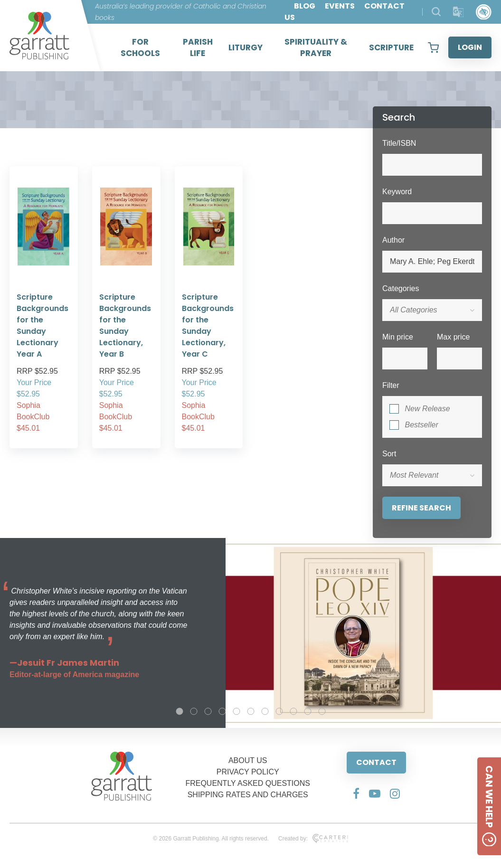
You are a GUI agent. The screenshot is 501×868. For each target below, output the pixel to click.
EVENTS (340, 6)
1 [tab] (180, 711)
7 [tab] (265, 711)
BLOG (305, 6)
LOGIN (470, 47)
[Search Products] (436, 12)
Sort (389, 454)
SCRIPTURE (391, 47)
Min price (398, 337)
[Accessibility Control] (484, 12)
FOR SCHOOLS (140, 47)
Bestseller (421, 425)
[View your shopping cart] (433, 47)
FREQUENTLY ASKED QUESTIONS (248, 783)
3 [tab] (208, 711)
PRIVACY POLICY (248, 772)
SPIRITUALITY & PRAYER (316, 47)
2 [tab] (194, 711)
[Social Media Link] (356, 793)
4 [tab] (222, 711)
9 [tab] (293, 711)
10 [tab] (308, 711)
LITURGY (246, 47)
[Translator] (458, 12)
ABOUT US (248, 760)
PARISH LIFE (198, 47)
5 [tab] (236, 711)
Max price (453, 337)
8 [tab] (279, 711)
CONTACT (376, 762)
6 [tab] (251, 711)
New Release (427, 409)
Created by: (313, 839)
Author (393, 240)
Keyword (397, 192)
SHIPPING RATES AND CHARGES (248, 795)
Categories (401, 288)
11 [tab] (322, 711)
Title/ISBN (399, 143)
